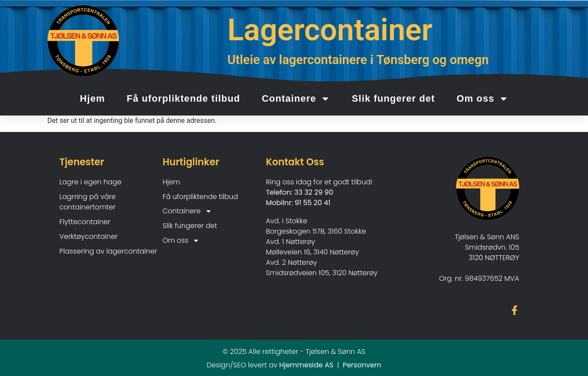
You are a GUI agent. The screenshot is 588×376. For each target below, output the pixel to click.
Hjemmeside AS (306, 365)
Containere (296, 99)
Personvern (362, 365)
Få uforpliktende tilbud (183, 98)
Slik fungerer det (393, 98)
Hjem (92, 98)
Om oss (482, 99)
